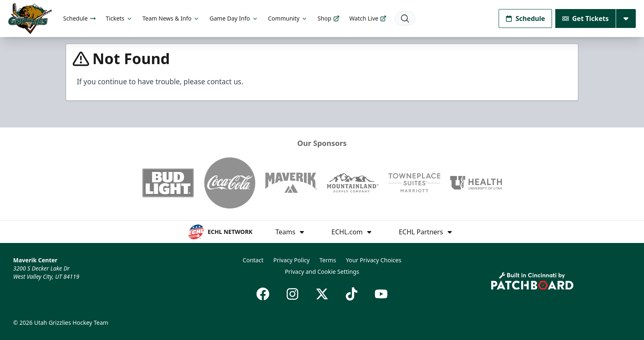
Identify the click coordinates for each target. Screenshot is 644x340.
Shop (328, 18)
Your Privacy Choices (374, 260)
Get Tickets (585, 19)
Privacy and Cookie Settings (322, 272)
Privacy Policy (292, 260)
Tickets (119, 18)
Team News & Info (171, 18)
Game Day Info (234, 18)
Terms (328, 260)
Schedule (80, 18)
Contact (253, 260)
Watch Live (368, 18)
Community (288, 18)
